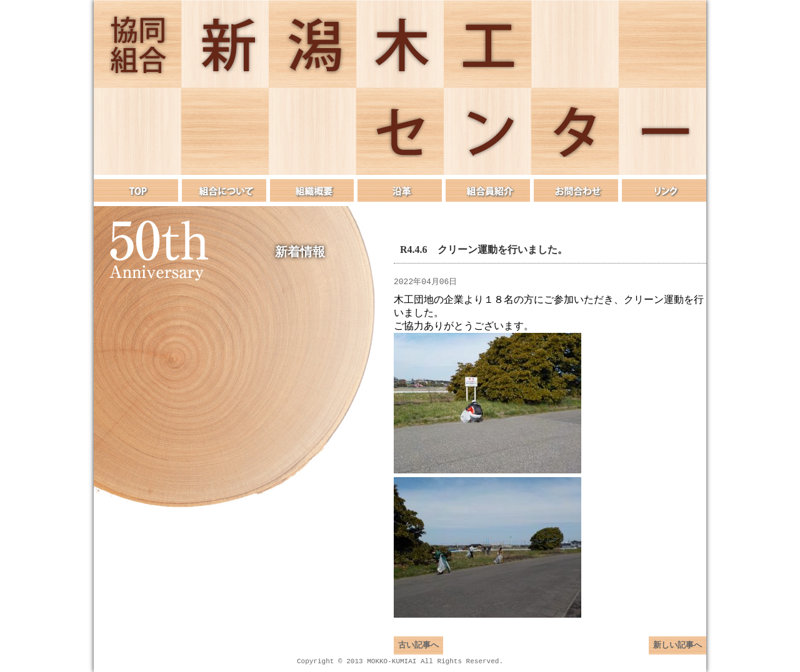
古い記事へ (418, 650)
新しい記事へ (677, 650)
